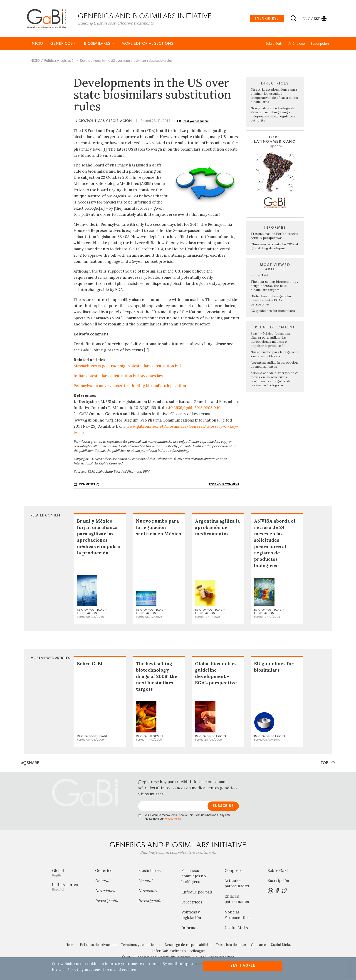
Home (70, 946)
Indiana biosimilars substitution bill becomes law (118, 377)
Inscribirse (267, 19)
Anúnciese (297, 45)
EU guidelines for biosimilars (273, 312)
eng (306, 19)
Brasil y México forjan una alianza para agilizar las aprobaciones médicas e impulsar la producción (270, 341)
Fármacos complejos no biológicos (194, 877)
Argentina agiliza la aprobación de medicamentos (274, 366)
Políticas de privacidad (98, 946)
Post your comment (196, 122)
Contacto (258, 946)
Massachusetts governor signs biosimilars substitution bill (127, 367)
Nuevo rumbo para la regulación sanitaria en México (275, 355)
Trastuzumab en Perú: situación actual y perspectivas (275, 237)
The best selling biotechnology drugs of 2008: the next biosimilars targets (274, 287)
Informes (190, 929)
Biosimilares (99, 45)
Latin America (70, 888)
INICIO (37, 45)
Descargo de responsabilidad (188, 946)
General (102, 881)
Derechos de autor (231, 946)
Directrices (192, 903)
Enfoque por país (197, 893)
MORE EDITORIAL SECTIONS (149, 45)
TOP (328, 764)
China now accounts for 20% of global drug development (274, 247)
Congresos (234, 871)
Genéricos (64, 45)
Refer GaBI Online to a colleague (178, 952)
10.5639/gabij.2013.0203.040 (195, 409)
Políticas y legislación (60, 62)
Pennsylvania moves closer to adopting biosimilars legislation (130, 387)
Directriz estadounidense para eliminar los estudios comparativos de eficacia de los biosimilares (274, 97)
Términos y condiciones (141, 946)
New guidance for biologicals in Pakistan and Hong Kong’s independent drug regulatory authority (274, 115)
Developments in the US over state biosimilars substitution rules (126, 62)
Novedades (105, 891)
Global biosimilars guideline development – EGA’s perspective (272, 301)
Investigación (107, 901)
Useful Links (236, 929)
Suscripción (320, 45)
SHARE (30, 764)
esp (317, 19)
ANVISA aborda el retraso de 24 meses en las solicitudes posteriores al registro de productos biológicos (275, 380)
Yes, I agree (243, 966)
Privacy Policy (173, 820)
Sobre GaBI (274, 45)
